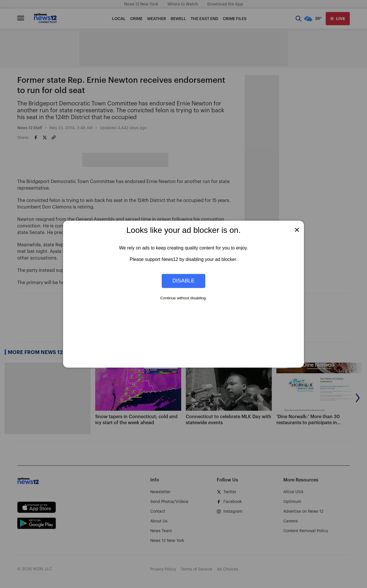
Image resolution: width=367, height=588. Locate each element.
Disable (183, 281)
